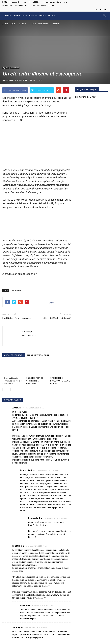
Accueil (8, 16)
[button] (104, 16)
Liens (27, 6)
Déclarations (15, 68)
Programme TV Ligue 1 (86, 97)
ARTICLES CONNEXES (14, 345)
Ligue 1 (17, 16)
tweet (52, 292)
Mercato (33, 16)
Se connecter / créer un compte (56, 2)
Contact (51, 6)
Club (25, 16)
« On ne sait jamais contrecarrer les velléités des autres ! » (12, 371)
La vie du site (7, 6)
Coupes (42, 16)
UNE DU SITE (16, 280)
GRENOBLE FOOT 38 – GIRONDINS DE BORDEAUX (35, 371)
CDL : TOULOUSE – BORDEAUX (57, 308)
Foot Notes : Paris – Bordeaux (16, 308)
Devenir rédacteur (39, 6)
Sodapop (9, 80)
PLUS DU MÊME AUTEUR (38, 345)
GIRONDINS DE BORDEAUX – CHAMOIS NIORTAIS (60, 371)
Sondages (19, 6)
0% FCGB (52, 16)
